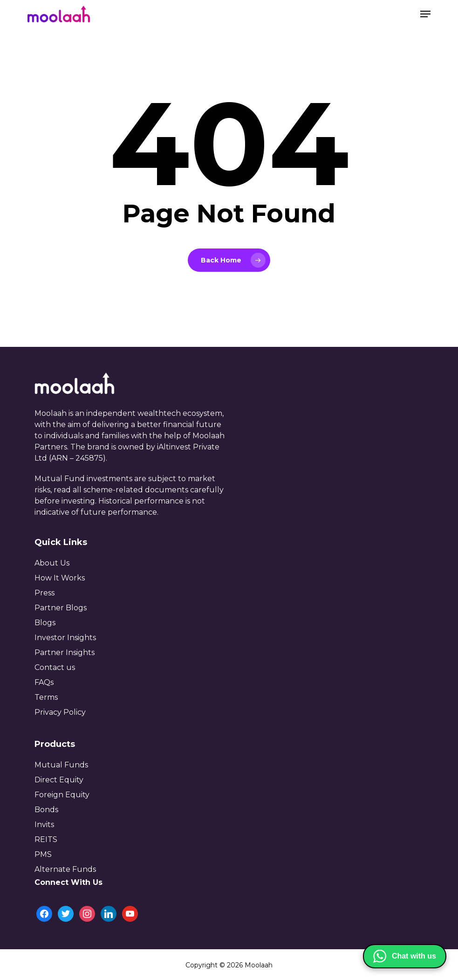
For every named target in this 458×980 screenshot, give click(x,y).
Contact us (55, 667)
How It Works (60, 578)
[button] (425, 14)
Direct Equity (59, 780)
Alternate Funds (65, 869)
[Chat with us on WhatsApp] (405, 956)
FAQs (44, 682)
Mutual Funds (61, 765)
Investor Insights (65, 638)
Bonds (46, 810)
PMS (43, 854)
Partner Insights (65, 652)
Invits (44, 825)
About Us (52, 563)
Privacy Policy (60, 712)
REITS (46, 839)
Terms (46, 697)
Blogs (45, 623)
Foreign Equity (62, 795)
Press (44, 593)
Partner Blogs (61, 608)
